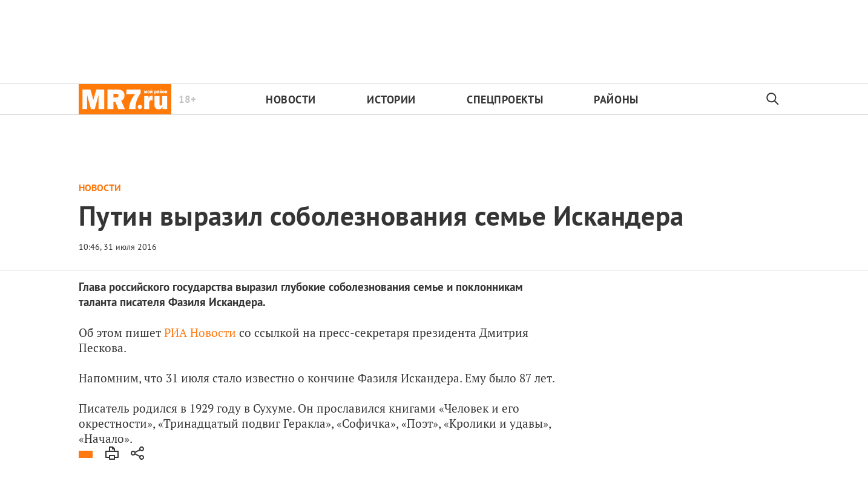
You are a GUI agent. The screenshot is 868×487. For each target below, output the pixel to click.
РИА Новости (199, 332)
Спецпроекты (505, 100)
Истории (391, 100)
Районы (616, 100)
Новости (291, 100)
